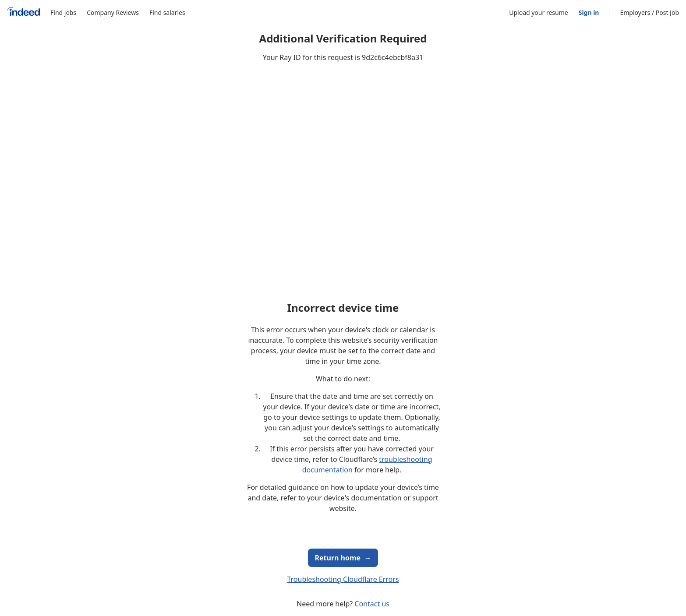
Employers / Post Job (649, 12)
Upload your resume (538, 12)
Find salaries (167, 12)
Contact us (372, 604)
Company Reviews (113, 12)
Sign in (589, 12)
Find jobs (63, 12)
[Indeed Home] (23, 12)
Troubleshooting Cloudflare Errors (343, 579)
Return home (343, 558)
